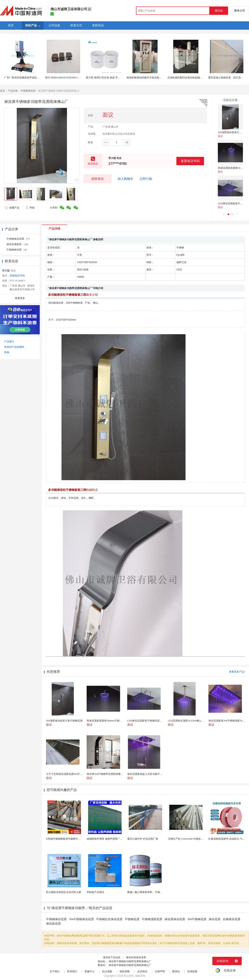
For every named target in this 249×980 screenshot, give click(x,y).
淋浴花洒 (214, 919)
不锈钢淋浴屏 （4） (17, 250)
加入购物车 (125, 179)
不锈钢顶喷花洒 (152, 919)
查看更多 (20, 298)
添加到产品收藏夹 (14, 347)
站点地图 (107, 971)
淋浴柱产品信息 (112, 957)
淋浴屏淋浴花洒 (175, 919)
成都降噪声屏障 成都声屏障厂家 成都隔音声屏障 (114, 839)
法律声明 (160, 971)
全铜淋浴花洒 (231, 919)
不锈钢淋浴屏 (28, 91)
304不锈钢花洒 (197, 919)
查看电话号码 (190, 161)
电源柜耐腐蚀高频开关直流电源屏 (145, 78)
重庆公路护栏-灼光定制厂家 (143, 839)
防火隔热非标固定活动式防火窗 (64, 892)
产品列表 (13, 91)
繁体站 (176, 971)
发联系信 (98, 179)
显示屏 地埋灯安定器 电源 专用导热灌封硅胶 (111, 78)
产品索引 (9, 342)
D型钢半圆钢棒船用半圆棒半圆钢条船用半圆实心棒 (75, 839)
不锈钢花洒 (132, 919)
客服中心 (90, 971)
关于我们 (55, 971)
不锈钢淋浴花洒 (56, 919)
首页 (3, 91)
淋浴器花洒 (53, 924)
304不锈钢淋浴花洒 (81, 919)
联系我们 (72, 971)
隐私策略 (125, 971)
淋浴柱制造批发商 (136, 957)
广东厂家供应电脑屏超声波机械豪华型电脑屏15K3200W (35, 78)
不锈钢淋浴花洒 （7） (19, 239)
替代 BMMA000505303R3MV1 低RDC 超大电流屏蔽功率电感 (79, 78)
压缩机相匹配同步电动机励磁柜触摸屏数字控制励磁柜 (198, 78)
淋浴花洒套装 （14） (18, 244)
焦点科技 (129, 976)
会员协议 (142, 971)
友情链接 (192, 971)
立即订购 (146, 179)
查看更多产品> (237, 672)
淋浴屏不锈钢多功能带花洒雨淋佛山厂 (130, 961)
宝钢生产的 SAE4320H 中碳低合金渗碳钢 (191, 839)
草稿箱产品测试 (95, 892)
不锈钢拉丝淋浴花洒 (109, 919)
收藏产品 (12, 208)
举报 (30, 208)
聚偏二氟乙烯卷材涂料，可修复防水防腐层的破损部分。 (159, 892)
